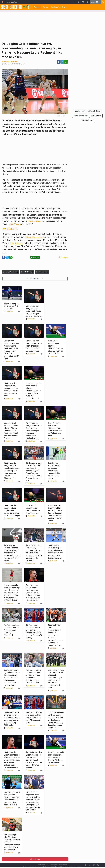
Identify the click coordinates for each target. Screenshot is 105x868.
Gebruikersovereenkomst (32, 861)
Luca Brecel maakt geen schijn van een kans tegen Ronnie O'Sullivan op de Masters (56, 757)
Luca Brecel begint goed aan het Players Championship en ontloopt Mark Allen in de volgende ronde (34, 391)
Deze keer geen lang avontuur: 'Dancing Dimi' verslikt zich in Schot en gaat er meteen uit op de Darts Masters (33, 593)
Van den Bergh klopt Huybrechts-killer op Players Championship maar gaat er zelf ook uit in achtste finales (11, 431)
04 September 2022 (9, 64)
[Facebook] (86, 860)
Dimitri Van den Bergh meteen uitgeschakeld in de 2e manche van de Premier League (12, 510)
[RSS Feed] (98, 860)
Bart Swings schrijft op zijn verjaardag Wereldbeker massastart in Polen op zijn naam (54, 471)
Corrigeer (63, 257)
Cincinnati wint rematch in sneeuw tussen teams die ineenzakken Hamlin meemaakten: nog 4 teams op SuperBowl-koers (56, 635)
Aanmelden (95, 2)
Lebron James (80, 111)
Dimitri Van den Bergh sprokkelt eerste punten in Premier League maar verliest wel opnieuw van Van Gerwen (55, 513)
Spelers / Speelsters (59, 7)
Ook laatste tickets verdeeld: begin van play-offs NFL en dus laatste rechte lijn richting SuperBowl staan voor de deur (56, 720)
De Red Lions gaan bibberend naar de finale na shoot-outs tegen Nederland (12, 630)
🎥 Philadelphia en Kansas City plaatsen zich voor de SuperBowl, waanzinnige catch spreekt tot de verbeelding (34, 553)
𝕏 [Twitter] (90, 860)
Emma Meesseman (34, 237)
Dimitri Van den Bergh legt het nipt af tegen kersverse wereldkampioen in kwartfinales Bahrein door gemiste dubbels (12, 760)
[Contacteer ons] (94, 860)
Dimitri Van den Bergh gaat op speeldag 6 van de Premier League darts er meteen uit (34, 311)
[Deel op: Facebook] (59, 62)
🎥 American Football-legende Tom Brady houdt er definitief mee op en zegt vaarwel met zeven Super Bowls (12, 553)
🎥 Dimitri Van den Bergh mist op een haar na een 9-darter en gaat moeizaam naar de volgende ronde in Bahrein (34, 760)
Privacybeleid (55, 859)
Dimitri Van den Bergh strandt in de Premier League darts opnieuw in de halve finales (34, 346)
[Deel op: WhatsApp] (66, 62)
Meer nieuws (35, 279)
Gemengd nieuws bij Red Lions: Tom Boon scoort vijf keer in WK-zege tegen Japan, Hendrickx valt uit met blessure (12, 678)
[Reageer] (19, 312)
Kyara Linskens (35, 221)
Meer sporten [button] (12, 2)
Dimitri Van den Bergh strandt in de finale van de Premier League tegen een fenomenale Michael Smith (34, 431)
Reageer (22, 64)
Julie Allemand (16, 243)
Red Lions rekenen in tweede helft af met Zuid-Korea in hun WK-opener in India (34, 717)
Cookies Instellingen (51, 861)
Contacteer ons (43, 859)
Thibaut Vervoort (87, 120)
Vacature (64, 859)
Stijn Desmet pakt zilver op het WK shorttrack (11, 306)
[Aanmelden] (3, 272)
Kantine (45, 7)
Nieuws (37, 7)
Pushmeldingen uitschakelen (71, 861)
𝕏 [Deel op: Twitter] (62, 62)
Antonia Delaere (94, 111)
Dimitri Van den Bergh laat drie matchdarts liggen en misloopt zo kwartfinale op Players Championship (12, 471)
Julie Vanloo (15, 224)
